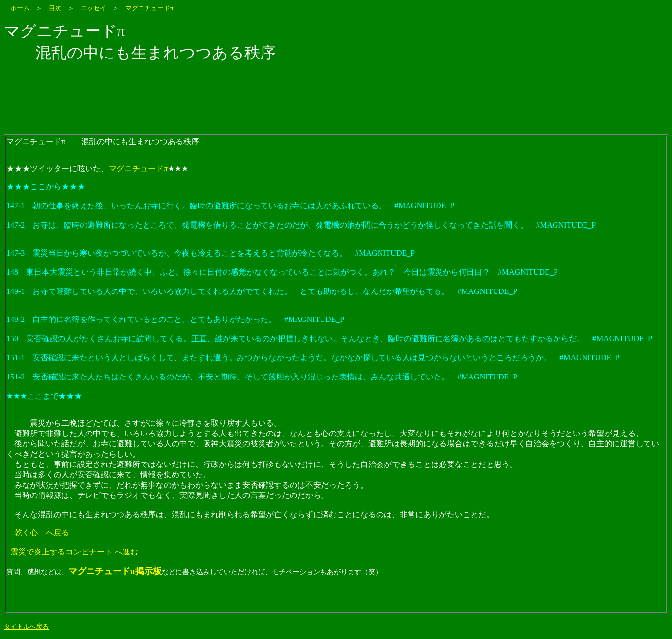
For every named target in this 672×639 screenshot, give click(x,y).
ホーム (20, 8)
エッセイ (93, 8)
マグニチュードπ (149, 8)
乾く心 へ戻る (42, 533)
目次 (55, 8)
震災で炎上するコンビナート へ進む (73, 552)
